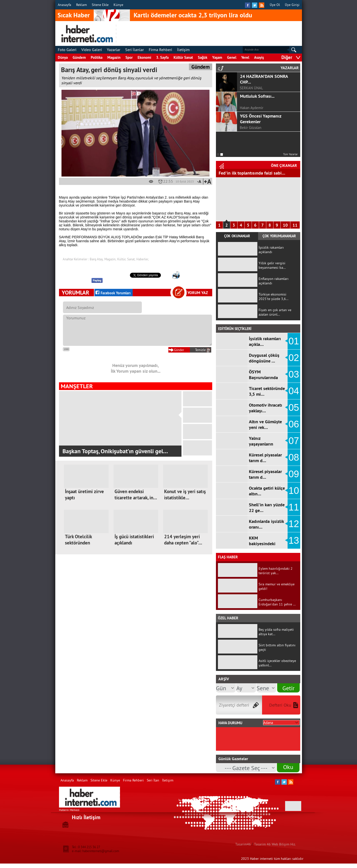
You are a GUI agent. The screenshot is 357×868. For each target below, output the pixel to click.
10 (285, 225)
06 (294, 424)
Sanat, (131, 259)
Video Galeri (92, 50)
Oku (288, 767)
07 (294, 441)
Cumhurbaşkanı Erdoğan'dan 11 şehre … (277, 602)
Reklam (81, 5)
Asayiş (259, 57)
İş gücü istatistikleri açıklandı (134, 540)
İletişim (183, 50)
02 (294, 358)
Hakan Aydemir (252, 108)
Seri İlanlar (134, 50)
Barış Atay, (97, 259)
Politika (97, 57)
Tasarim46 (243, 844)
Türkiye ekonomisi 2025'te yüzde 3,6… (274, 297)
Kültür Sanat (183, 57)
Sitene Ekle (100, 5)
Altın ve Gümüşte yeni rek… (265, 424)
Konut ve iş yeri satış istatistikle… (185, 495)
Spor (129, 57)
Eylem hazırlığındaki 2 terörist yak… (276, 571)
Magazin (114, 57)
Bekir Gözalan (251, 128)
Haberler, (143, 259)
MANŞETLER (77, 386)
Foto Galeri (67, 50)
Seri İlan (153, 780)
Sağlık (203, 57)
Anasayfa (64, 5)
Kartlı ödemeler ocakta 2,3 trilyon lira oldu (193, 15)
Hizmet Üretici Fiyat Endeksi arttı (250, 173)
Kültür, (122, 259)
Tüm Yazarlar (290, 154)
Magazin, (110, 259)
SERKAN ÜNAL (251, 88)
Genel (232, 57)
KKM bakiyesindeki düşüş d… (262, 544)
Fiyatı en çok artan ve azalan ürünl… (275, 312)
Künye (118, 5)
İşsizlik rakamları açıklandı (271, 250)
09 (294, 474)
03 (294, 374)
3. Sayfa (162, 57)
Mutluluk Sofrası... (257, 96)
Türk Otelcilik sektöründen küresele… (78, 543)
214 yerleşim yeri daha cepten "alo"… (183, 540)
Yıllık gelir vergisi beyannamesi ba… (272, 265)
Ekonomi (144, 57)
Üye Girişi (292, 5)
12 (294, 524)
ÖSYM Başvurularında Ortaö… (263, 377)
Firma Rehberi (160, 50)
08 (294, 457)
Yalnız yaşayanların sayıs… (261, 444)
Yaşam (217, 57)
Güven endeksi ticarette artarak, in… (136, 495)
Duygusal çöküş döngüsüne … (264, 358)
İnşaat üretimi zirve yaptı (84, 495)
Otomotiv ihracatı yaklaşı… (266, 408)
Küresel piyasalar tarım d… (265, 458)
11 (295, 225)
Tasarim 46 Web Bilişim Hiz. (275, 844)
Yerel (245, 57)
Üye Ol (275, 5)
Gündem (79, 57)
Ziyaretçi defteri (234, 705)
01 (294, 341)
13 (294, 540)
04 (294, 391)
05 (294, 408)
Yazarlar (114, 50)
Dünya (63, 57)
